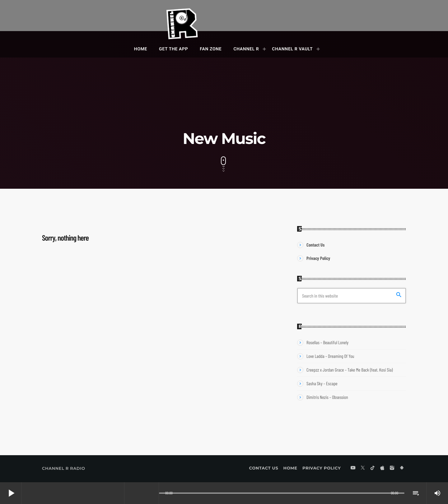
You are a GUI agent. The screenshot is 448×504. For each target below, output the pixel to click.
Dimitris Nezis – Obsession (327, 397)
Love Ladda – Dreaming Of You (330, 356)
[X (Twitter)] (363, 468)
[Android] (402, 468)
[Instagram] (392, 468)
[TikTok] (373, 468)
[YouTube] (353, 468)
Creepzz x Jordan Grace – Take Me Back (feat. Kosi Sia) (350, 370)
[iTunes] (382, 468)
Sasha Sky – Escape (322, 383)
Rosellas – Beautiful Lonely (327, 342)
